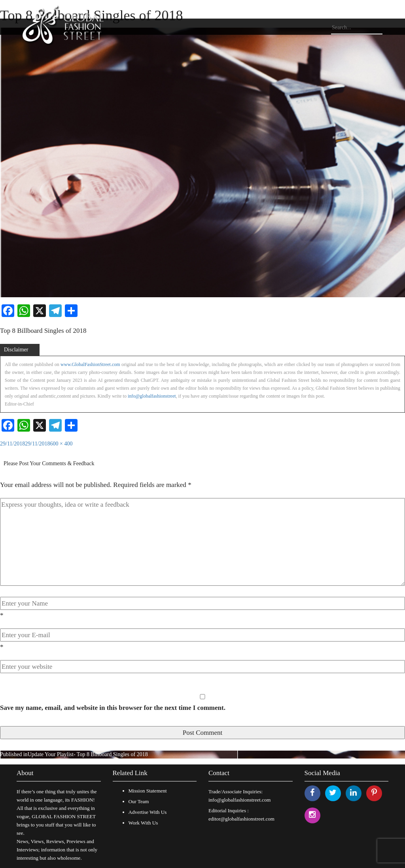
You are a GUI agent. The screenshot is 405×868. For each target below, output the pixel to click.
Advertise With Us (148, 812)
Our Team (139, 801)
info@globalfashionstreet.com (239, 800)
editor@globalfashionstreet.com (241, 819)
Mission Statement (148, 791)
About (25, 773)
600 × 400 (62, 444)
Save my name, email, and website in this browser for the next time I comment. (113, 708)
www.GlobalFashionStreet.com (90, 364)
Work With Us (143, 823)
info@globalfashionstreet (152, 396)
